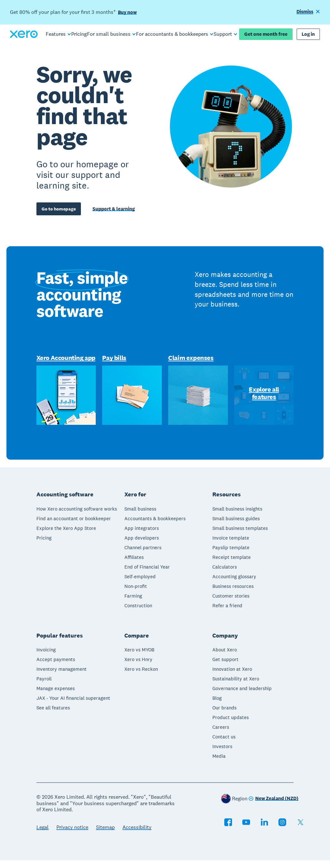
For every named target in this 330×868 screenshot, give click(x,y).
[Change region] (273, 807)
